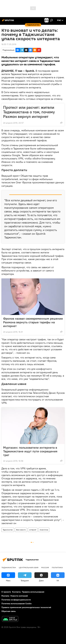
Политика (57, 567)
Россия (45, 567)
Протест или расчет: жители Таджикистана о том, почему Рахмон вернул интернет (29, 112)
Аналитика (44, 530)
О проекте (6, 592)
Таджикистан (8, 530)
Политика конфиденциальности (16, 600)
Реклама (5, 596)
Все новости (21, 530)
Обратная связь (9, 611)
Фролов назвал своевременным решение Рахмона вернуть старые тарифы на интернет (33, 322)
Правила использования (33, 592)
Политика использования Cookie (16, 604)
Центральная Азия (29, 567)
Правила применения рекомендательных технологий (26, 607)
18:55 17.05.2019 (9, 44)
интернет (33, 530)
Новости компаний (19, 596)
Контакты (16, 592)
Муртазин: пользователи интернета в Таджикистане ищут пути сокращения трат (30, 451)
